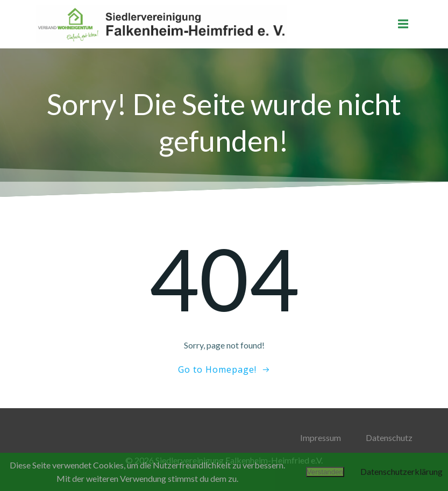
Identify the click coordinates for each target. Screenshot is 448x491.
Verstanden (325, 472)
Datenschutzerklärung (401, 471)
